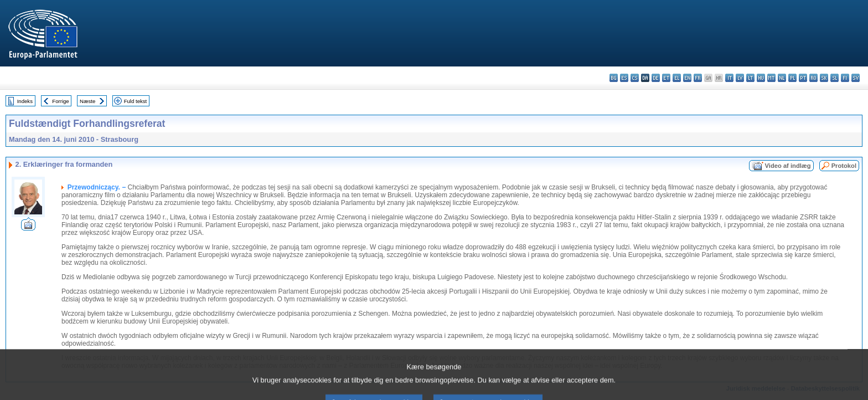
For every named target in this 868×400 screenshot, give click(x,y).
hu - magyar (761, 78)
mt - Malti (771, 78)
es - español (624, 78)
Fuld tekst (136, 101)
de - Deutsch (656, 78)
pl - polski (792, 78)
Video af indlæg (788, 166)
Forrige (60, 101)
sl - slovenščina (835, 78)
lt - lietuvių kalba (750, 78)
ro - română (813, 78)
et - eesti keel (666, 78)
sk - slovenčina (824, 78)
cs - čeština (635, 78)
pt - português (803, 78)
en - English (687, 78)
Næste (87, 101)
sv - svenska (856, 78)
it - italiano (729, 78)
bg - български (614, 78)
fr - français (698, 78)
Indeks (25, 101)
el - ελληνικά (677, 78)
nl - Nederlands (782, 78)
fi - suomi (845, 78)
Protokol (844, 166)
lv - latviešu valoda (740, 78)
